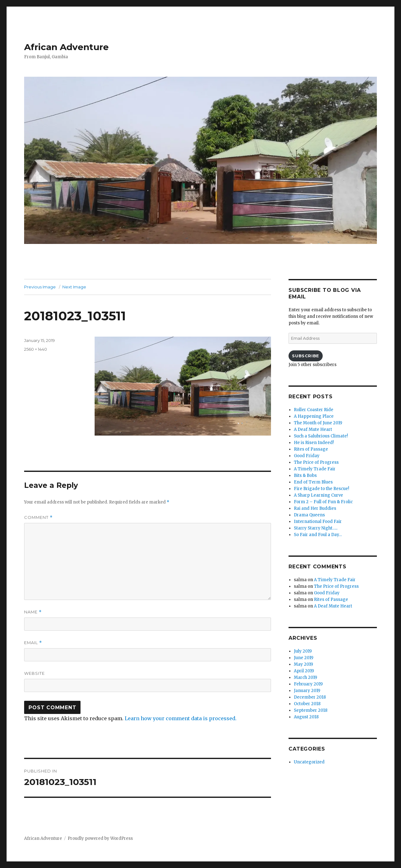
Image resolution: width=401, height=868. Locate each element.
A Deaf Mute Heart (313, 429)
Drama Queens (309, 515)
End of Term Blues (313, 482)
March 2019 (305, 677)
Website (34, 673)
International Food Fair (318, 522)
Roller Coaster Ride (314, 410)
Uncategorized (309, 762)
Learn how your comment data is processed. (181, 718)
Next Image (74, 287)
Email (33, 643)
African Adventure (66, 47)
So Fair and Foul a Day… (318, 535)
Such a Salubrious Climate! (321, 436)
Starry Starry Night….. (316, 528)
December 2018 (310, 697)
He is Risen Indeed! (314, 443)
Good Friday (307, 456)
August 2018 (306, 717)
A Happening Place (314, 416)
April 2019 (304, 671)
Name (33, 612)
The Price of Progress (316, 462)
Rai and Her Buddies (315, 508)
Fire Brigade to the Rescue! (321, 489)
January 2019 (307, 691)
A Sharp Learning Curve (318, 495)
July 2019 (303, 651)
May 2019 (303, 664)
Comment (38, 517)
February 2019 (308, 684)
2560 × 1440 (36, 349)
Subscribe (305, 356)
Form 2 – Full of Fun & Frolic (323, 502)
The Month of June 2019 (318, 423)
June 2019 (304, 658)
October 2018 (307, 704)
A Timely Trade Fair (315, 469)
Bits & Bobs (305, 475)
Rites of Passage (311, 449)
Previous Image (40, 287)
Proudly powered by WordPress (100, 838)
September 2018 (311, 710)
